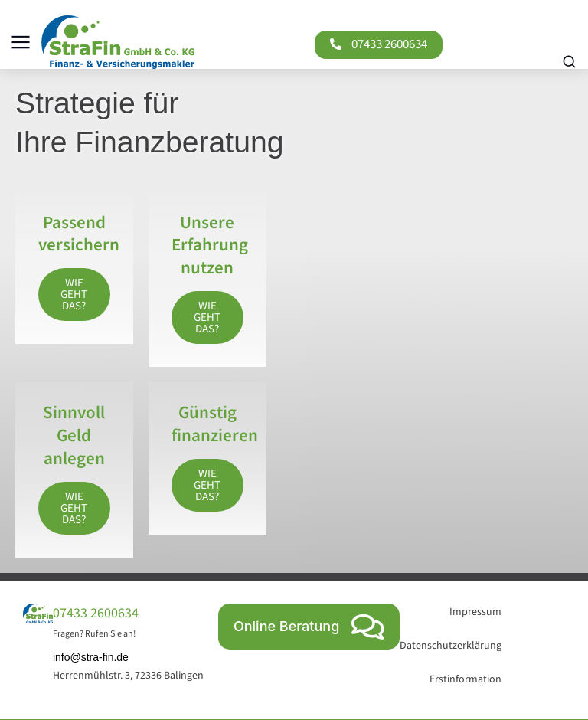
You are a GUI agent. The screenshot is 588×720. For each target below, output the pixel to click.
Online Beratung (309, 626)
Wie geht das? (74, 295)
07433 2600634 (389, 44)
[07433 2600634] (335, 44)
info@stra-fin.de (91, 657)
